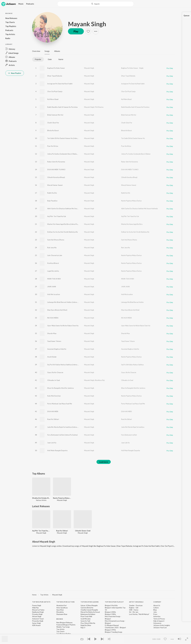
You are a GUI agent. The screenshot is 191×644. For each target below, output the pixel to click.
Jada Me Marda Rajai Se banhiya (133, 427)
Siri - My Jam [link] (134, 612)
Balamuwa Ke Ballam (88, 614)
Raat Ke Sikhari (53, 419)
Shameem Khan (62, 614)
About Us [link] (157, 605)
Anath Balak (52, 357)
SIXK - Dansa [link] (134, 610)
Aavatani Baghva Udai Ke (57, 349)
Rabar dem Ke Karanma (56, 162)
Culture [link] (156, 608)
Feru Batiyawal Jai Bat (129, 435)
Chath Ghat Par (53, 123)
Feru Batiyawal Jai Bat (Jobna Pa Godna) (62, 435)
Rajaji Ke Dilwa (86, 625)
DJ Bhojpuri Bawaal (112, 625)
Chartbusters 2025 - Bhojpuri (115, 628)
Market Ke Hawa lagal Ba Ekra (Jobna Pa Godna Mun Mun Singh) (71, 224)
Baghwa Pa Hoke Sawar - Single (132, 68)
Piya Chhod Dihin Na (88, 623)
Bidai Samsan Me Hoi (55, 115)
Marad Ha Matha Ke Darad (90, 612)
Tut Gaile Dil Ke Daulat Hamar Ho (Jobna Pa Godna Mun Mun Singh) (73, 138)
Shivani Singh (37, 616)
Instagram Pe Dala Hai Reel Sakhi (60, 84)
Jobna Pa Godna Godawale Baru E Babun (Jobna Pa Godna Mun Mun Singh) (75, 154)
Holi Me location (54, 294)
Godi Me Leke (86, 619)
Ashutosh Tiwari (38, 619)
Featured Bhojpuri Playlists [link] (66, 625)
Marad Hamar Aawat (55, 185)
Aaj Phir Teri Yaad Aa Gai (57, 216)
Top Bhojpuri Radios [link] (64, 634)
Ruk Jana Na (52, 248)
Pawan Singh (37, 605)
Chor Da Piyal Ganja (55, 91)
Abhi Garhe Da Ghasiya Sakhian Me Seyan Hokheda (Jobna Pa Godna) (73, 209)
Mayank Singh (87, 24)
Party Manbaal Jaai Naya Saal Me (60, 404)
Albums (57, 51)
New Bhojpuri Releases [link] (64, 623)
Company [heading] (157, 602)
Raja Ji (83, 628)
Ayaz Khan (60, 610)
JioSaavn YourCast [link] (160, 628)
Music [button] (21, 4)
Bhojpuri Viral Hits (111, 605)
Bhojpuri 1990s (110, 630)
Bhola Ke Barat (53, 130)
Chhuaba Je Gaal (54, 380)
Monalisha (60, 612)
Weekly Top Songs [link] (63, 627)
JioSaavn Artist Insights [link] (162, 625)
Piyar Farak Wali (86, 616)
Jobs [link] (155, 612)
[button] (15, 49)
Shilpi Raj (35, 608)
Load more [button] (104, 462)
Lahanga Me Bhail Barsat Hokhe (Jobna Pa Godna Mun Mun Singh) (72, 302)
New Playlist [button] (15, 73)
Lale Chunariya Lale (55, 255)
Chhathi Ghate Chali (83, 531)
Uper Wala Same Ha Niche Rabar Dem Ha (63, 326)
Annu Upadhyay (62, 608)
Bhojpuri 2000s (110, 612)
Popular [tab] (38, 59)
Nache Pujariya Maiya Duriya (131, 201)
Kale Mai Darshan (54, 396)
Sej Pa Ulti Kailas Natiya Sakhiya (132, 365)
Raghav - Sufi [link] (134, 608)
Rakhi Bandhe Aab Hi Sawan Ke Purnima (62, 107)
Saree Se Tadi (85, 621)
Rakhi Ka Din (52, 193)
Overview (36, 51)
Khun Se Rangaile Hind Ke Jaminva (60, 388)
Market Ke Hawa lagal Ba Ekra (132, 224)
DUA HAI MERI (53, 411)
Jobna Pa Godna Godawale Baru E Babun (136, 154)
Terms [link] (156, 619)
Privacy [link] (162, 619)
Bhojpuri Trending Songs (114, 632)
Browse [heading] (60, 619)
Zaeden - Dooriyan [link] (136, 605)
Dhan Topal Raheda (55, 76)
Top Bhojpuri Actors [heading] (66, 602)
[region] (104, 595)
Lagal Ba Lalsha (53, 271)
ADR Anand (36, 625)
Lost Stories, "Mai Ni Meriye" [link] (139, 614)
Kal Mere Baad (53, 99)
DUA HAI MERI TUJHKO (56, 170)
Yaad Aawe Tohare (54, 341)
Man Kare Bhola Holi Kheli (57, 310)
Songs (47, 51)
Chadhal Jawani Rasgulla (89, 610)
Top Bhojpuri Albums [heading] (90, 602)
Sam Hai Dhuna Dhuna (56, 240)
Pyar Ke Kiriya (53, 146)
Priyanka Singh (37, 614)
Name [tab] (61, 59)
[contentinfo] (104, 619)
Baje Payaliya (52, 201)
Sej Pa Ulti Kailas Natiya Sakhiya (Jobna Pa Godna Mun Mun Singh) (72, 365)
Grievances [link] (157, 623)
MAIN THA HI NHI (54, 279)
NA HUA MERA (53, 318)
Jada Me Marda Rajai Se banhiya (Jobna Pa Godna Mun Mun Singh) (72, 427)
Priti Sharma (99, 107)
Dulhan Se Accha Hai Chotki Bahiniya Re (63, 232)
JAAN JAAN (52, 287)
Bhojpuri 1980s (110, 614)
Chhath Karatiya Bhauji (56, 177)
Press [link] (155, 614)
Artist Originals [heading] (136, 602)
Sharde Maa (52, 333)
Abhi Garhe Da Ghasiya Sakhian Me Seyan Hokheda (139, 209)
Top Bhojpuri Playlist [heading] (114, 602)
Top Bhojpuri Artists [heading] (41, 602)
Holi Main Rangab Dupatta (57, 450)
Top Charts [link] (60, 631)
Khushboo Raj (100, 380)
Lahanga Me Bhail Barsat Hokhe (132, 302)
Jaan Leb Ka (52, 443)
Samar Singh (36, 623)
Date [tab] (50, 59)
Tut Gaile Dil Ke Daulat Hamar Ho (133, 138)
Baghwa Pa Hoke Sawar (56, 68)
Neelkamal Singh (38, 612)
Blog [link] (155, 610)
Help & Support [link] (159, 621)
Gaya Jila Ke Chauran (55, 372)
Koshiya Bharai (53, 263)
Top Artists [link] (60, 629)
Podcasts (30, 4)
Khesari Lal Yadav (38, 610)
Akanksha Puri (61, 605)
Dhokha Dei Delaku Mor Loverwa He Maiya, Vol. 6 (41, 498)
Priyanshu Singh (38, 621)
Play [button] (76, 31)
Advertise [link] (157, 616)
